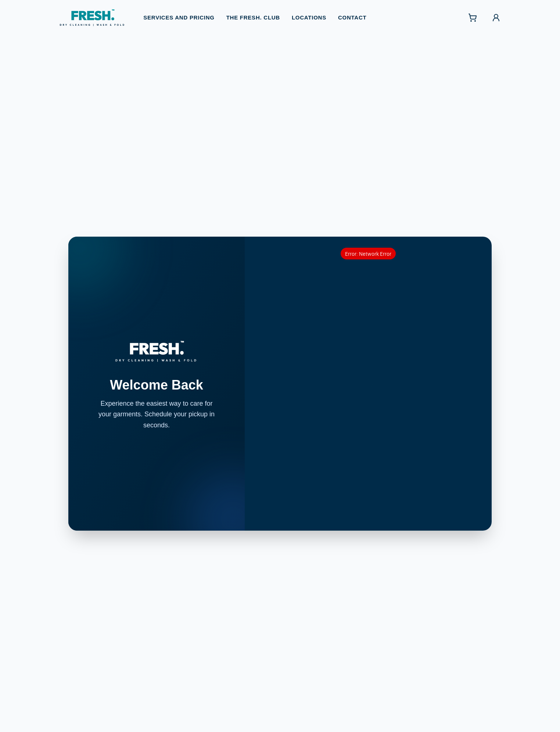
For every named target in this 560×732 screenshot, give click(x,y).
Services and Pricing (179, 14)
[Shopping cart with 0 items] (473, 14)
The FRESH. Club (253, 14)
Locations (309, 14)
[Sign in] (496, 14)
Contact (352, 14)
